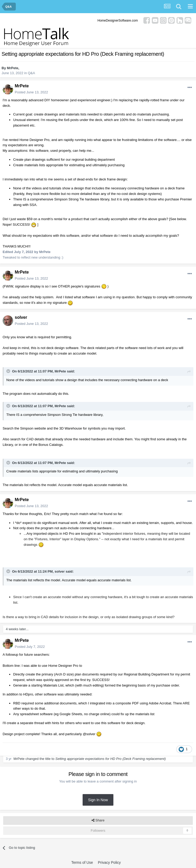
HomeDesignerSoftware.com (118, 21)
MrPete (12, 68)
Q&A (31, 73)
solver (21, 317)
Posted (31, 92)
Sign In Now (98, 800)
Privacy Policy (109, 862)
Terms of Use (82, 862)
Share (98, 820)
